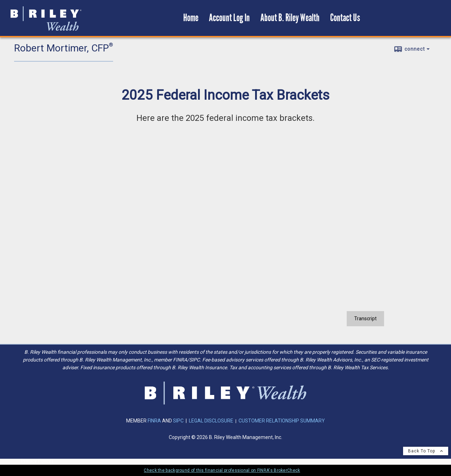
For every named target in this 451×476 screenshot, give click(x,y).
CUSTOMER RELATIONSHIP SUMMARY (282, 421)
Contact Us (345, 18)
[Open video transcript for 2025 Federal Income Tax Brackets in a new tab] (365, 319)
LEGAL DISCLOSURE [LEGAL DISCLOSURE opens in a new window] (211, 421)
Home (191, 18)
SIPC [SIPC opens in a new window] (178, 421)
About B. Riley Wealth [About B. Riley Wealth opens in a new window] (290, 18)
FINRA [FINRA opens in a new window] (155, 421)
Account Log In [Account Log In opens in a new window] (229, 18)
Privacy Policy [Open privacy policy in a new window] (36, 461)
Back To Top (426, 451)
